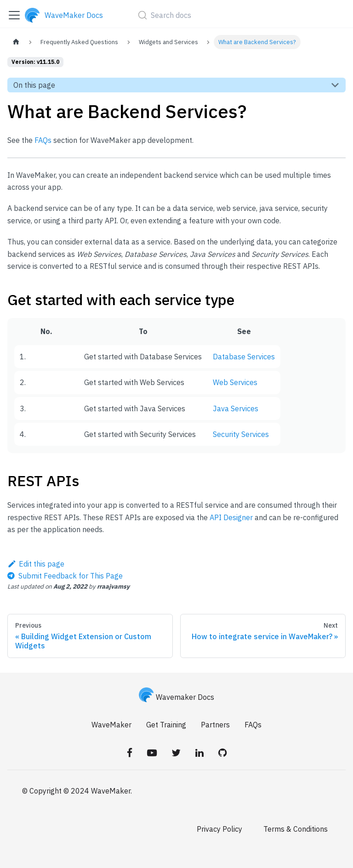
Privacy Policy (219, 829)
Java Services (236, 408)
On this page (34, 85)
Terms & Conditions (296, 829)
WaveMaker (111, 725)
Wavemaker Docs (176, 697)
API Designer (231, 517)
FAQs (43, 140)
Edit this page (36, 564)
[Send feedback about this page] (65, 576)
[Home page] (16, 42)
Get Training (166, 725)
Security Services (241, 434)
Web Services (235, 382)
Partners (215, 725)
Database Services (244, 357)
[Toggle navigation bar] (14, 15)
